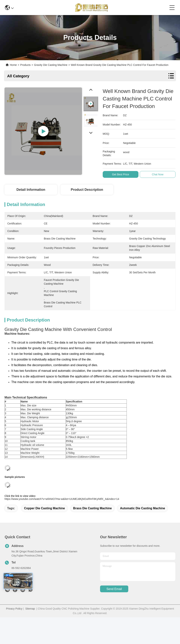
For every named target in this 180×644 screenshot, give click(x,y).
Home (13, 65)
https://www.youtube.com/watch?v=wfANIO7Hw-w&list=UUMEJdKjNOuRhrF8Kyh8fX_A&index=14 (62, 499)
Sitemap (30, 609)
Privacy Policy (14, 609)
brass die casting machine (92, 508)
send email (114, 589)
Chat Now (158, 174)
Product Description (87, 190)
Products (25, 65)
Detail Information (31, 190)
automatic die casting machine (142, 508)
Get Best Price (121, 174)
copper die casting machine (44, 508)
